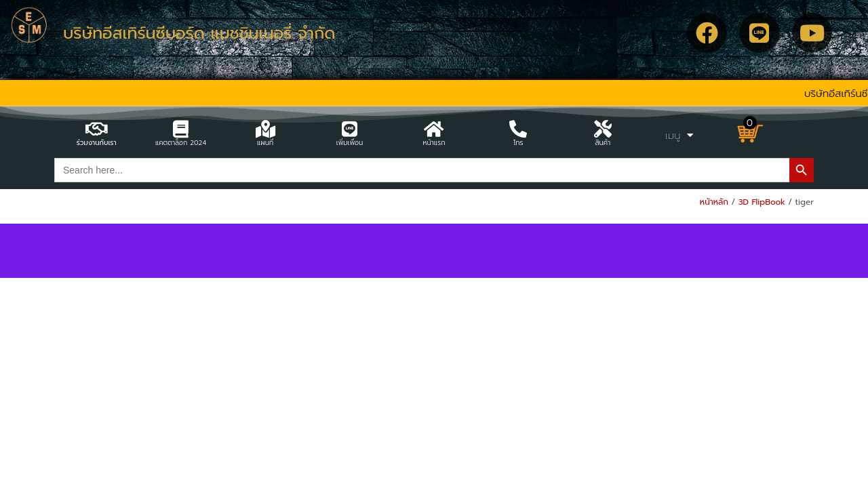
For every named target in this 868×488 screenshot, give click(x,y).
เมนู (679, 135)
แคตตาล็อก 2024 (181, 143)
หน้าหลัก (714, 202)
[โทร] (518, 129)
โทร (518, 143)
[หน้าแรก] (434, 129)
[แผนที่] (265, 129)
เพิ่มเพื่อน (350, 143)
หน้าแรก (434, 143)
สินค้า (603, 143)
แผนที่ (265, 143)
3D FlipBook (762, 202)
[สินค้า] (603, 129)
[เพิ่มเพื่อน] (350, 129)
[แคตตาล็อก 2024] (181, 129)
